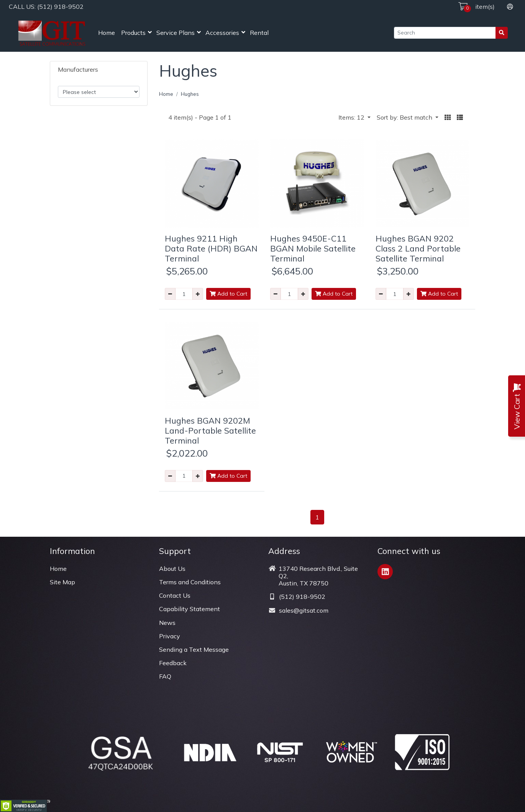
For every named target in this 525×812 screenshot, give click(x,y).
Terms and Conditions (190, 582)
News (167, 623)
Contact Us (175, 595)
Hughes (190, 94)
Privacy (170, 636)
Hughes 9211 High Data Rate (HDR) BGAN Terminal (211, 248)
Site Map (62, 582)
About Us (172, 569)
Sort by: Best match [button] (405, 117)
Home (107, 33)
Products (133, 33)
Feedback (173, 663)
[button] (448, 118)
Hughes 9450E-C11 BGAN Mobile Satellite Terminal (313, 248)
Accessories (222, 33)
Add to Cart (228, 294)
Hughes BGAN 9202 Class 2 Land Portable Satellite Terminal (418, 248)
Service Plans (176, 33)
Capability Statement (189, 609)
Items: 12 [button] (352, 117)
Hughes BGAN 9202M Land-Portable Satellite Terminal (210, 430)
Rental (259, 33)
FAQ (165, 676)
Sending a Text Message (194, 649)
